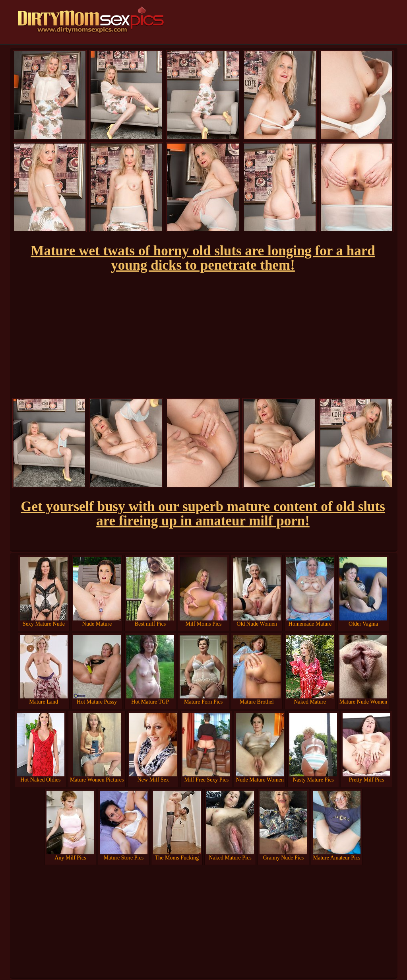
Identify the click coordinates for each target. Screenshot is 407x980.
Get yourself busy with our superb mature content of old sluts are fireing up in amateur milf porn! (203, 514)
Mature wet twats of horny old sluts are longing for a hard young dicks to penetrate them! (203, 258)
